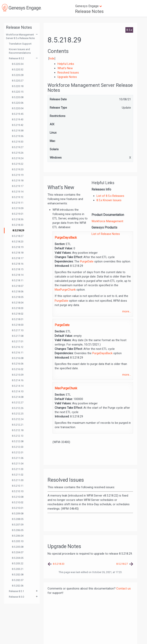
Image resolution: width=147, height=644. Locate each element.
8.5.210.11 (18, 486)
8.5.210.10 (18, 491)
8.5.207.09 (18, 525)
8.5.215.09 (18, 375)
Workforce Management (107, 221)
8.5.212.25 (18, 414)
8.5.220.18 (18, 86)
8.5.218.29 (18, 230)
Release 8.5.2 (16, 58)
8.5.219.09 (18, 208)
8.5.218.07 (18, 286)
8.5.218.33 (18, 225)
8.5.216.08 (18, 358)
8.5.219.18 (18, 180)
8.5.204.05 (18, 558)
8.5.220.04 (18, 108)
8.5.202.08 (18, 575)
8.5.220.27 (18, 81)
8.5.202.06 (18, 586)
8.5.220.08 (18, 97)
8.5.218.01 (18, 319)
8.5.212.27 (18, 402)
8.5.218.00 (18, 325)
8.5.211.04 (18, 464)
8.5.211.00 (18, 480)
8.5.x (129, 30)
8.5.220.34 (18, 64)
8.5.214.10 (18, 391)
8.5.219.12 (18, 197)
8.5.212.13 (18, 436)
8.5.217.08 (18, 336)
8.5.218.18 (18, 253)
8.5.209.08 (18, 513)
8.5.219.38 (18, 131)
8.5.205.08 (18, 547)
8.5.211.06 (18, 458)
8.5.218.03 (18, 308)
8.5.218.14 (18, 275)
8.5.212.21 (18, 425)
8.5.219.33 (18, 142)
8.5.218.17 (18, 258)
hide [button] (52, 58)
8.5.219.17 (18, 186)
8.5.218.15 (18, 269)
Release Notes (89, 11)
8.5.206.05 (18, 530)
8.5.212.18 (18, 430)
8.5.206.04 (18, 536)
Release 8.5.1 (16, 591)
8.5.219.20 (18, 169)
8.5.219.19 (18, 175)
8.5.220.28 (18, 75)
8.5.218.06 (18, 291)
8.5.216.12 (18, 347)
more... (127, 311)
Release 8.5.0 (16, 597)
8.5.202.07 (18, 580)
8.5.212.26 (18, 408)
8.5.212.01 (18, 452)
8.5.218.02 (18, 314)
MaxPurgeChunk (65, 290)
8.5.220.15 (18, 92)
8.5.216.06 (18, 364)
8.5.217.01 (18, 341)
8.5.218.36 (18, 219)
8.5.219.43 (18, 119)
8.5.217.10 (18, 330)
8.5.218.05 (18, 297)
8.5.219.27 (18, 147)
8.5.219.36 (18, 136)
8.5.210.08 (18, 497)
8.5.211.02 (18, 475)
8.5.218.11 (18, 280)
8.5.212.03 (18, 447)
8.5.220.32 (18, 69)
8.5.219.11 (18, 203)
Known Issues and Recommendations (20, 51)
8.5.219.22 (18, 164)
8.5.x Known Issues (109, 200)
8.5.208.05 (18, 519)
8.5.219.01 (18, 214)
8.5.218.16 (18, 264)
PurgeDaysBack (66, 238)
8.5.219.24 (18, 158)
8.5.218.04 (18, 303)
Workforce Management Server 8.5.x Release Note (20, 36)
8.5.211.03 (18, 469)
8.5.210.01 (18, 508)
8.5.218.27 (18, 236)
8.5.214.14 (18, 386)
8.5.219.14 (18, 192)
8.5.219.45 (18, 114)
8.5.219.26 (18, 153)
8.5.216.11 (18, 353)
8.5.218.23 (18, 242)
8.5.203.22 (18, 563)
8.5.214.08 (18, 397)
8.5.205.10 (18, 541)
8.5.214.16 (18, 380)
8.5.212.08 (18, 441)
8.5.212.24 (18, 419)
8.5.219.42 (18, 125)
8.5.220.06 (18, 103)
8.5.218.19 (18, 247)
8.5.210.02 (18, 502)
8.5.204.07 (18, 552)
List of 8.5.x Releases (110, 196)
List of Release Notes (106, 234)
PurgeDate (87, 261)
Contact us (124, 588)
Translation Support (20, 44)
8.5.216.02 (18, 369)
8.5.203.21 (18, 569)
